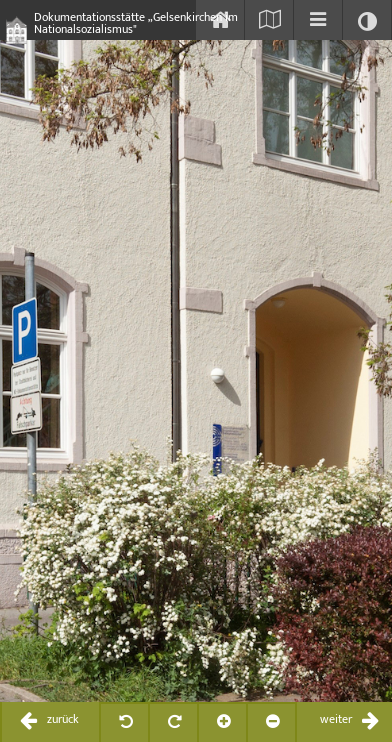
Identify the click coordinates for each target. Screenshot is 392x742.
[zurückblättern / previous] (50, 722)
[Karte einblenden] (269, 20)
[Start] (220, 20)
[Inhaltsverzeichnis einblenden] (318, 20)
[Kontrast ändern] (367, 20)
